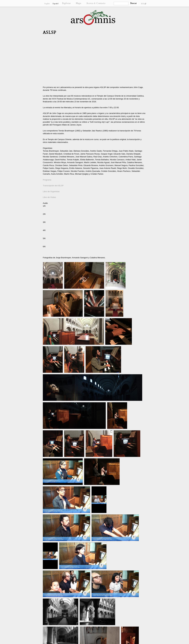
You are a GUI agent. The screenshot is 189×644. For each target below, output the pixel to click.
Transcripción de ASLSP (53, 186)
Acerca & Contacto (96, 3)
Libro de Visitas (49, 197)
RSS (144, 4)
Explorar (66, 3)
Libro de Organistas (51, 191)
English (47, 4)
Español (55, 4)
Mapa (79, 3)
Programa (47, 180)
